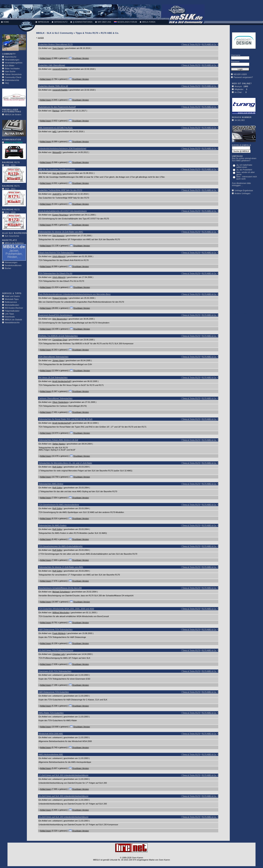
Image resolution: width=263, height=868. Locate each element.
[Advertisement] (13, 282)
